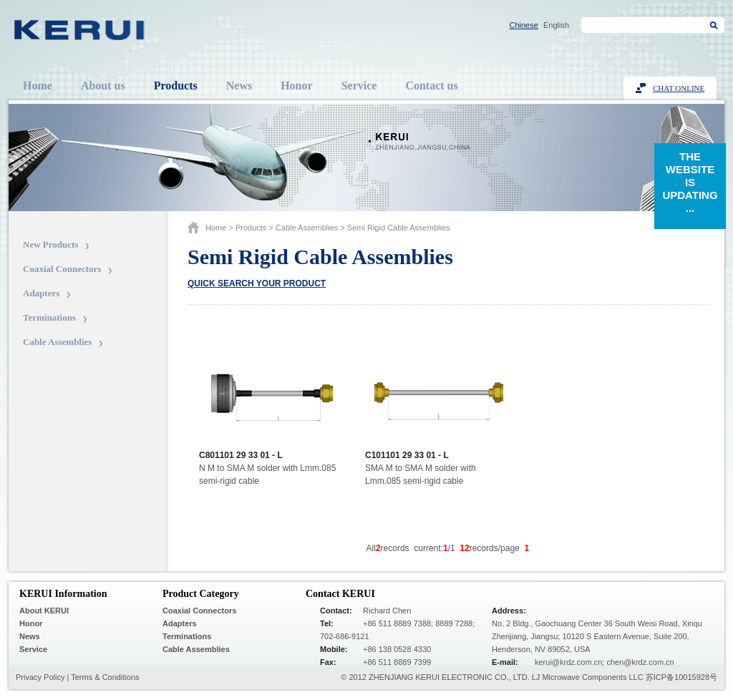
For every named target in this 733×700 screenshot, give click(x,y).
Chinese (524, 25)
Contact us (431, 86)
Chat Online (679, 88)
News (239, 86)
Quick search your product (257, 283)
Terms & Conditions (105, 677)
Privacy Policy (40, 677)
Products (176, 86)
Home (38, 86)
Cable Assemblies (57, 342)
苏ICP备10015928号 (681, 677)
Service (359, 86)
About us (103, 86)
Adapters (41, 293)
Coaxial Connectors (62, 269)
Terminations (49, 317)
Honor (296, 86)
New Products (50, 244)
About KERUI (44, 611)
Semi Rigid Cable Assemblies (399, 228)
